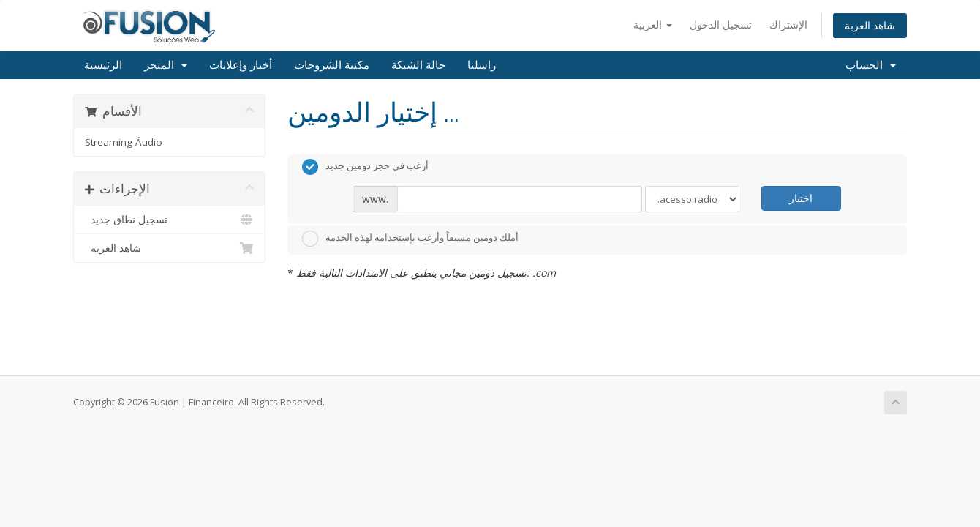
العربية (653, 25)
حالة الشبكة (418, 65)
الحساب (871, 65)
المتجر (166, 65)
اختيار (801, 198)
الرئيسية (103, 65)
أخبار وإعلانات (241, 65)
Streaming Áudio (124, 142)
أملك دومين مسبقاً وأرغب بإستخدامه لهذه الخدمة (410, 239)
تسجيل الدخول (721, 25)
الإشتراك (788, 25)
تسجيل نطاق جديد (169, 220)
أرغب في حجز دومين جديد (365, 167)
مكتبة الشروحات (332, 65)
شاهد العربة (870, 25)
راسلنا (482, 65)
